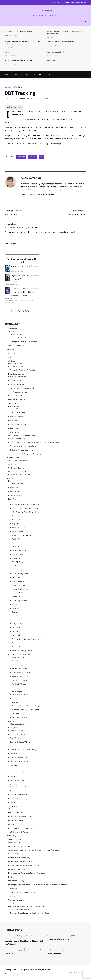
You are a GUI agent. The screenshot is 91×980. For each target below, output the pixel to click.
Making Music (15, 488)
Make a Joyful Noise (19, 593)
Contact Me (10, 350)
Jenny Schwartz (16, 270)
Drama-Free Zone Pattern (21, 661)
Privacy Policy (11, 836)
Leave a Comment (43, 99)
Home (19, 949)
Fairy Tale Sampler (18, 563)
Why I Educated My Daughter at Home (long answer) (28, 454)
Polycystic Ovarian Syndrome (18, 396)
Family (7, 949)
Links (19, 936)
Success (15, 620)
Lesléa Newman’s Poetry (18, 758)
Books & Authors (16, 739)
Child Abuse (12, 465)
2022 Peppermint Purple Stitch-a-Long (25, 513)
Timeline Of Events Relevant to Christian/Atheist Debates (30, 914)
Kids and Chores (16, 409)
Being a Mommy (14, 407)
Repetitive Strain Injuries (17, 400)
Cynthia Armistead (11, 99)
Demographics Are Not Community (20, 862)
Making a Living (15, 334)
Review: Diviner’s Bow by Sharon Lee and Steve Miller (22, 43)
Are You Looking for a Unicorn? (19, 847)
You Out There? (25, 213)
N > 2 (10, 877)
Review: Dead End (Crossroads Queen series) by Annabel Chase (64, 32)
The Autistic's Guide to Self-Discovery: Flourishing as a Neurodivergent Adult (23, 293)
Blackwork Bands (18, 532)
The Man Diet (13, 889)
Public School (31, 936)
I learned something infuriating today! (61, 42)
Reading (38, 949)
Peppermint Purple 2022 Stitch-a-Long (25, 710)
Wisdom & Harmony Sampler (22, 651)
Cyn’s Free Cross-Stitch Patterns (21, 655)
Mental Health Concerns (16, 375)
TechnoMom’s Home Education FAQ (22, 451)
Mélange (15, 605)
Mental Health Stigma (17, 385)
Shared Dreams (13, 785)
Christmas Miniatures (19, 551)
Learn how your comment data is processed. (56, 233)
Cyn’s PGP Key (11, 354)
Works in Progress (16, 692)
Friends (9, 358)
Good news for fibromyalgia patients (18, 31)
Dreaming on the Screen (18, 795)
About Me (12, 332)
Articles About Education (19, 439)
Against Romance (14, 843)
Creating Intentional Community (19, 858)
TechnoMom (46, 11)
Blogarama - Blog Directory (15, 974)
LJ (21, 87)
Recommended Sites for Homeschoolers (24, 447)
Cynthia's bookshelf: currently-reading (22, 261)
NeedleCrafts (13, 500)
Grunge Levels (13, 421)
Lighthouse (16, 703)
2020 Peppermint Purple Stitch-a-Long (25, 505)
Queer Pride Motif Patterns (21, 673)
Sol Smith (9, 299)
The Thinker (16, 628)
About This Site (12, 329)
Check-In (9, 954)
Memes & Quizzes (76, 949)
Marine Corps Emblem (19, 601)
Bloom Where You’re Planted (22, 536)
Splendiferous (16, 616)
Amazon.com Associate (18, 735)
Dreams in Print (15, 799)
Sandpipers (16, 613)
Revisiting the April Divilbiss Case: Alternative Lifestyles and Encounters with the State (38, 885)
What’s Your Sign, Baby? (20, 718)
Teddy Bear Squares (19, 624)
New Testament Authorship (19, 910)
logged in (20, 228)
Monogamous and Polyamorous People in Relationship (27, 874)
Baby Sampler (16, 524)
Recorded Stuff (15, 492)
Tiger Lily (15, 632)
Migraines (30, 949)
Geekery (8, 87)
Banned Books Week (15, 813)
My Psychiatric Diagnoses (19, 393)
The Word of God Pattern (20, 681)
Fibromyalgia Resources (18, 367)
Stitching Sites (15, 688)
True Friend (16, 636)
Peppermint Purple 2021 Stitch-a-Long (25, 706)
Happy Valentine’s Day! (55, 52)
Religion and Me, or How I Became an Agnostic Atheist (27, 907)
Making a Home (14, 429)
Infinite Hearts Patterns (20, 669)
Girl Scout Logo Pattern (20, 665)
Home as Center (12, 404)
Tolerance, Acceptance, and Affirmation (22, 893)
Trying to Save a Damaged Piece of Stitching (27, 640)
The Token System (16, 417)
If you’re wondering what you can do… (19, 60)
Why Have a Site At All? (16, 346)
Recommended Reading (16, 881)
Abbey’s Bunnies (17, 516)
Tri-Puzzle (15, 714)
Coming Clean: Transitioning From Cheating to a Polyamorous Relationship (34, 850)
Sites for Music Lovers (18, 496)
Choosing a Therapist (17, 381)
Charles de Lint (16, 283)
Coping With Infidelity (16, 854)
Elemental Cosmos (18, 555)
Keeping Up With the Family (18, 425)
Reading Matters (14, 728)
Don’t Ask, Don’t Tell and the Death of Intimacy (24, 866)
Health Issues (11, 361)
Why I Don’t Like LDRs (16, 900)
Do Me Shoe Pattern (19, 658)
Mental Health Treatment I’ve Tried (22, 389)
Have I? (7, 52)
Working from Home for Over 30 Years (24, 342)
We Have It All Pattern (19, 684)
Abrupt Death (13, 809)
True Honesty (13, 897)
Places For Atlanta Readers (19, 773)
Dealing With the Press (16, 821)
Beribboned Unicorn (19, 528)
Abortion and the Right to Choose (20, 461)
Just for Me (10, 479)
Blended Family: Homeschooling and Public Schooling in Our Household (34, 443)
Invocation (14, 754)
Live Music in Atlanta (17, 484)
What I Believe (11, 904)
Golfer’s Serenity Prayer (20, 574)
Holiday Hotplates (18, 582)
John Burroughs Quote (19, 586)
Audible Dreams (15, 791)
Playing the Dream (16, 803)
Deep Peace (16, 699)
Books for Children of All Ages (20, 743)
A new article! (52, 60)
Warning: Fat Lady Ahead (17, 472)
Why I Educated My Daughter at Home (22, 436)
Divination (12, 825)
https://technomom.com (34, 194)
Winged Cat (16, 647)
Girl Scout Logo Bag (19, 570)
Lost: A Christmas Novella (21, 267)
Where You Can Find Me (18, 338)
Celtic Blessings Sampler (20, 695)
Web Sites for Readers (18, 781)
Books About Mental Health (19, 377)
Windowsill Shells (18, 643)
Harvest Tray (16, 578)
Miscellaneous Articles (14, 807)
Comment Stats (54, 954)
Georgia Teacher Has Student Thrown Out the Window (24, 943)
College (49, 936)
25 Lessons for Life (17, 731)
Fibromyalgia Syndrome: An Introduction (24, 371)
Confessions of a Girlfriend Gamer (20, 817)
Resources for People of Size (20, 475)
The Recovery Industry (16, 469)
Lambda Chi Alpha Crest (20, 590)
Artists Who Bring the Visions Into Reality (24, 787)
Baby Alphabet (17, 520)
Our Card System (14, 432)
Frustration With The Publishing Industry (22, 829)
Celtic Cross (16, 543)
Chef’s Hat (15, 547)
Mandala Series (17, 597)
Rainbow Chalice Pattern (20, 677)
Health (16, 87)
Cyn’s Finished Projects (18, 502)
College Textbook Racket (58, 940)
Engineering (16, 559)
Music (10, 482)
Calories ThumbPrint (19, 540)
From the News (10, 936)
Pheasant (15, 609)
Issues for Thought (13, 458)
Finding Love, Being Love (17, 870)
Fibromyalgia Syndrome (16, 364)
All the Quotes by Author (19, 724)
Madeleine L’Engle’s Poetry (19, 762)
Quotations (12, 722)
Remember (14, 777)
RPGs (6, 951)
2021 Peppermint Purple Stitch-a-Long (25, 509)
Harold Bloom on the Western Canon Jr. (23, 750)
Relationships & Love (14, 840)
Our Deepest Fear (16, 769)
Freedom (15, 566)
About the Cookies (66, 213)
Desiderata (14, 746)
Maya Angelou (15, 766)
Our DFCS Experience (17, 413)
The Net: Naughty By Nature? (18, 832)
